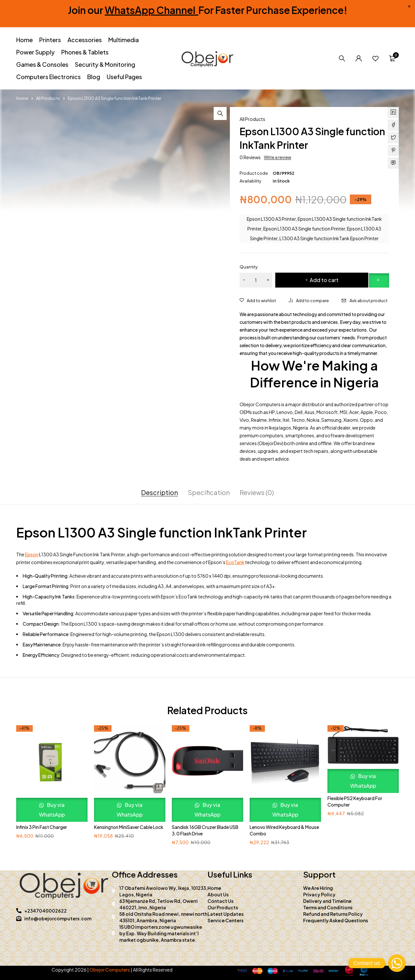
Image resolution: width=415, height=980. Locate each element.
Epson (32, 554)
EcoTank (235, 562)
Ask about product (368, 301)
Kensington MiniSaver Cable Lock (129, 827)
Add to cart (324, 280)
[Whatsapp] (397, 963)
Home (22, 98)
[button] (220, 113)
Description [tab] (160, 492)
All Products (48, 98)
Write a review (278, 157)
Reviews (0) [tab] (257, 492)
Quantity (249, 267)
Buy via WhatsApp (52, 810)
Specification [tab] (209, 492)
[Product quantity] (256, 280)
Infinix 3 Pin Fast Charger (42, 827)
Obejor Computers (110, 970)
